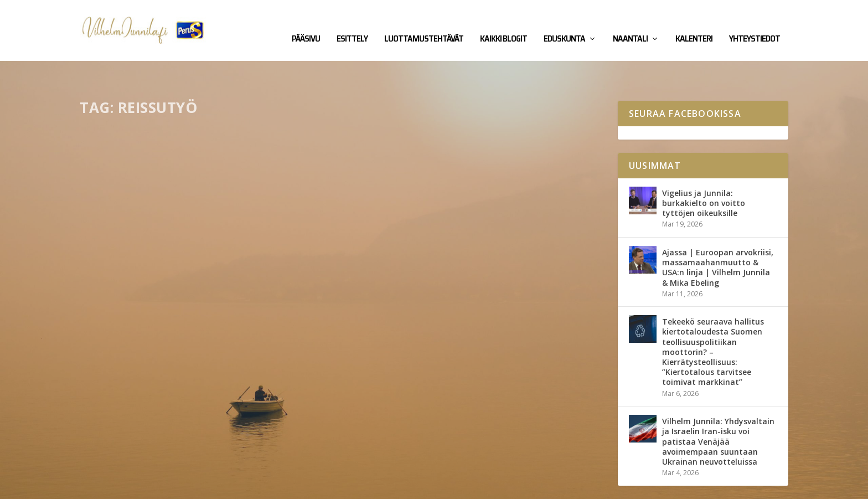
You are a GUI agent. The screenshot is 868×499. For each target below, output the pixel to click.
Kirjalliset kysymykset (206, 299)
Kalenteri (694, 23)
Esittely (352, 23)
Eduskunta (564, 23)
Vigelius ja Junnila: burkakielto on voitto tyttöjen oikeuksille (704, 169)
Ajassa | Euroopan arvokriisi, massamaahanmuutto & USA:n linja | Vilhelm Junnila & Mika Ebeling (718, 233)
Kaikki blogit (503, 23)
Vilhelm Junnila (116, 486)
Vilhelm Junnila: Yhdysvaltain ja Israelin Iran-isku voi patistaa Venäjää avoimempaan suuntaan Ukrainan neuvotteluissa (718, 407)
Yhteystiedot (755, 23)
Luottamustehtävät (424, 23)
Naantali (630, 23)
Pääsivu (306, 23)
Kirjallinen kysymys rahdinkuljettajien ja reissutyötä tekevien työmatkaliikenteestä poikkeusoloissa (205, 271)
